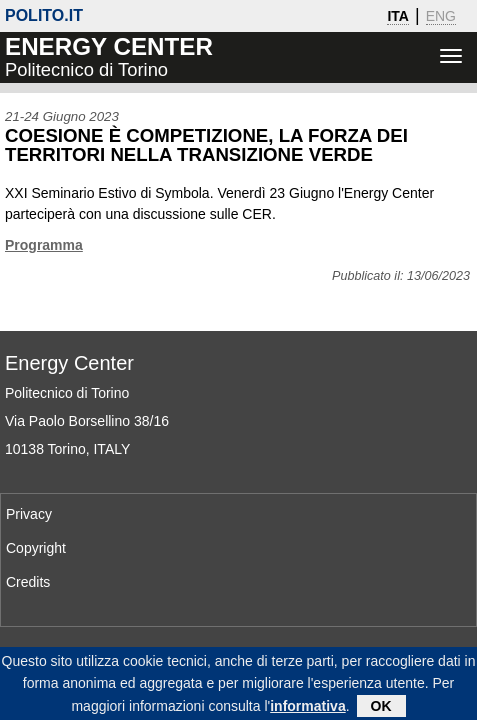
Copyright (36, 548)
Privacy (29, 514)
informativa (307, 711)
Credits (28, 582)
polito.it (44, 15)
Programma (44, 245)
